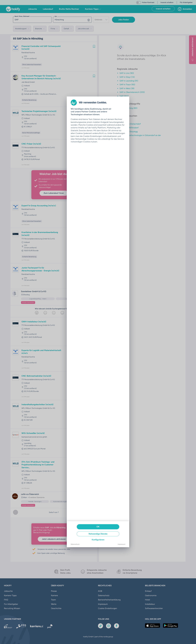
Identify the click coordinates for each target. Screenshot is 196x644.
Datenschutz (75, 544)
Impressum (121, 544)
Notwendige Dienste (98, 534)
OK (98, 527)
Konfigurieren (98, 540)
